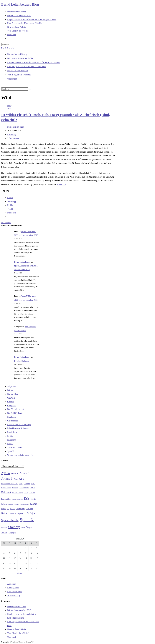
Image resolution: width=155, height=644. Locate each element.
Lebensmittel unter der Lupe (19, 425)
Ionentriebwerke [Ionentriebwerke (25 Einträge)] (17, 499)
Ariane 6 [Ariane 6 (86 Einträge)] (7, 479)
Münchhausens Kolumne (18, 428)
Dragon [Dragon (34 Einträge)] (15, 488)
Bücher (10, 390)
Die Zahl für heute (15, 413)
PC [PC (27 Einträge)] (8, 509)
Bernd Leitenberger (16, 127)
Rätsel (10, 444)
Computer (12, 405)
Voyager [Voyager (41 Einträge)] (12, 533)
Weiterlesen (6, 223)
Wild (9, 108)
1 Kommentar (13, 138)
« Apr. (19, 573)
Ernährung (12, 134)
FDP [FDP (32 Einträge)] (26, 493)
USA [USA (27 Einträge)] (23, 528)
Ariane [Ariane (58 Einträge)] (15, 473)
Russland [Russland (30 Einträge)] (29, 509)
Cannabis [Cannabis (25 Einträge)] (27, 484)
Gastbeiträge (13, 421)
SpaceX (11, 451)
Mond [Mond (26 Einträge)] (17, 504)
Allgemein (12, 386)
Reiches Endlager (22, 361)
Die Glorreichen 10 (15, 409)
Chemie (11, 402)
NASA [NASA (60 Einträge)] (34, 504)
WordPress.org (13, 595)
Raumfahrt (12, 440)
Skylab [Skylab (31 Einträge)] (20, 513)
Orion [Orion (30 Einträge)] (3, 509)
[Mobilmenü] (8, 48)
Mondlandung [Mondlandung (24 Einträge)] (24, 505)
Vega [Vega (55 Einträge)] (29, 527)
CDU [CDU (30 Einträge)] (33, 484)
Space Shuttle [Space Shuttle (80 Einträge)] (10, 520)
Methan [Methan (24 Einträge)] (11, 505)
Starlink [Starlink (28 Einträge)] (4, 528)
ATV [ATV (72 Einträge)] (22, 479)
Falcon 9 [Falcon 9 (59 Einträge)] (6, 493)
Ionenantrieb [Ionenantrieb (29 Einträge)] (6, 499)
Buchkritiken (13, 394)
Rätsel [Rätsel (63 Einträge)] (5, 513)
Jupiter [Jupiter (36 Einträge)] (33, 499)
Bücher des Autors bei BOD (20, 58)
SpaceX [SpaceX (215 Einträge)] (27, 520)
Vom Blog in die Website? (19, 75)
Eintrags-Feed (13, 588)
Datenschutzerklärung (17, 54)
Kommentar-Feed (15, 592)
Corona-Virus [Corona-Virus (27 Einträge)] (6, 488)
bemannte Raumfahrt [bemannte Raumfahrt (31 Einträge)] (9, 484)
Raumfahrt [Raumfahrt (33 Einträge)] (20, 509)
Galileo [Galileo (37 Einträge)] (32, 493)
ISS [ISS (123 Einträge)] (27, 498)
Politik (10, 436)
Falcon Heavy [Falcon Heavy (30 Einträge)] (17, 493)
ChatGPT (11, 398)
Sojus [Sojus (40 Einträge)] (32, 513)
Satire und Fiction (15, 447)
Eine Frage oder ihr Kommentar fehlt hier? (27, 67)
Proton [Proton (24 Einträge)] (12, 509)
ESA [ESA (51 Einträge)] (33, 488)
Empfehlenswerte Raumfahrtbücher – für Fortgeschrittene (34, 62)
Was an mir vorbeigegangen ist (20, 455)
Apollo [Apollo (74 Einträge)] (5, 473)
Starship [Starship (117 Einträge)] (14, 527)
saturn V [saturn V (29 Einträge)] (13, 513)
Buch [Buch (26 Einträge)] (21, 484)
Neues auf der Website (17, 71)
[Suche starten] (30, 90)
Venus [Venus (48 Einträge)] (4, 533)
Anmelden (12, 584)
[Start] (9, 106)
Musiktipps (12, 432)
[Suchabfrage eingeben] (15, 44)
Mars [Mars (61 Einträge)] (4, 504)
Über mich (12, 79)
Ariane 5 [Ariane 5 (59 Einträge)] (25, 473)
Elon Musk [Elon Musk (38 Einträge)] (24, 488)
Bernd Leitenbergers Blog (20, 4)
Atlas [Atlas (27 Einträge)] (16, 479)
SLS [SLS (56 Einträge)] (26, 513)
